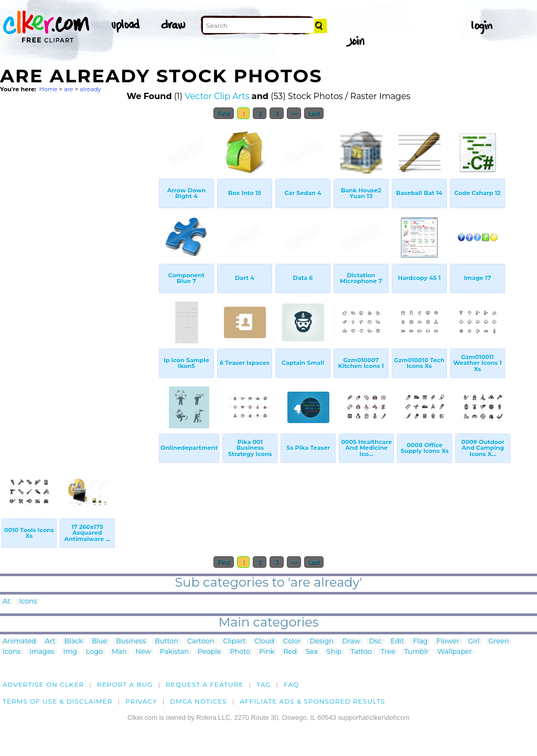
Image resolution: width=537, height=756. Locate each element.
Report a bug (125, 684)
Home (49, 89)
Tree (388, 652)
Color (292, 641)
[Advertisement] (79, 282)
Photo (240, 652)
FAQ (291, 684)
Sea (312, 652)
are (69, 89)
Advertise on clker (43, 684)
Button (167, 641)
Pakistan (174, 652)
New (143, 652)
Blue (99, 641)
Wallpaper (455, 652)
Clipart (235, 641)
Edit (398, 641)
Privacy (141, 701)
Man (119, 652)
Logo (94, 652)
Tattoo (362, 652)
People (210, 652)
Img (70, 652)
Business (131, 641)
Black (73, 641)
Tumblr (417, 652)
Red (290, 652)
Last (314, 113)
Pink (267, 652)
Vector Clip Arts (217, 96)
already (90, 89)
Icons (28, 602)
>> (294, 113)
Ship (334, 652)
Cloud (264, 641)
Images (42, 652)
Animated (19, 641)
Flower (448, 641)
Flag (420, 641)
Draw (351, 641)
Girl (474, 641)
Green (498, 641)
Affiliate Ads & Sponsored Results (312, 701)
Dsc (375, 641)
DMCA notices (198, 701)
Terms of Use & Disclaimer (58, 701)
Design (321, 641)
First (224, 113)
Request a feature (205, 684)
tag (264, 684)
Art (50, 641)
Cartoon (201, 641)
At (6, 602)
